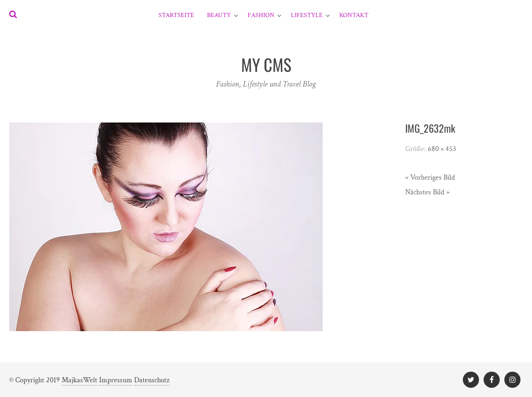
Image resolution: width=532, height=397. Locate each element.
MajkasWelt (80, 380)
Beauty (219, 15)
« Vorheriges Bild (430, 178)
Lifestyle (307, 15)
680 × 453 (442, 149)
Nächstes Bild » (427, 192)
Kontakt (354, 15)
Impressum (116, 380)
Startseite (176, 15)
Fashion (261, 15)
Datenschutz (152, 380)
